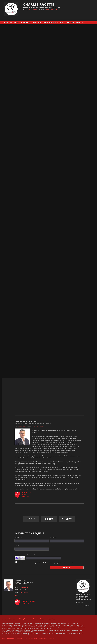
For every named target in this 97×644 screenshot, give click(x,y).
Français (79, 23)
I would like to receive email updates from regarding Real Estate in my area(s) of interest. (48, 563)
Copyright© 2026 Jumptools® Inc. (13, 639)
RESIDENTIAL (14, 23)
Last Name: (53, 537)
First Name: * (18, 537)
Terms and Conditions (47, 619)
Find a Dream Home (67, 519)
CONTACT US (69, 23)
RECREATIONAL (26, 23)
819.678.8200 (49, 10)
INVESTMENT (38, 23)
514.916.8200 (33, 10)
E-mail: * (17, 546)
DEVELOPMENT (49, 23)
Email (57, 10)
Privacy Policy (24, 619)
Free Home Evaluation (49, 519)
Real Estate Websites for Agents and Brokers (39, 639)
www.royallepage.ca (9, 619)
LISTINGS (60, 23)
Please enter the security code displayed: (25, 554)
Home (6, 23)
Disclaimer (34, 619)
